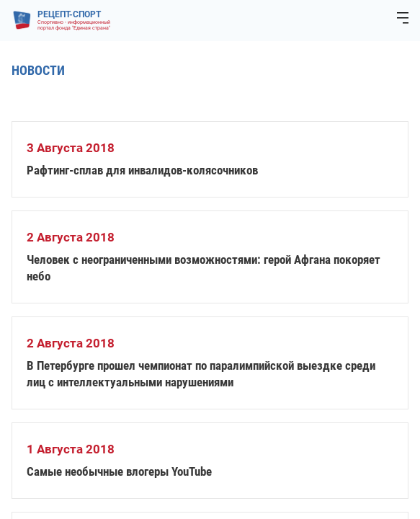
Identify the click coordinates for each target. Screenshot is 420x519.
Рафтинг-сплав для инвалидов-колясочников (142, 170)
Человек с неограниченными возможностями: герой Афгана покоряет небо (204, 268)
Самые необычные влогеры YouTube (119, 471)
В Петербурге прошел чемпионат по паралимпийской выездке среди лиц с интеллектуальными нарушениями (201, 374)
